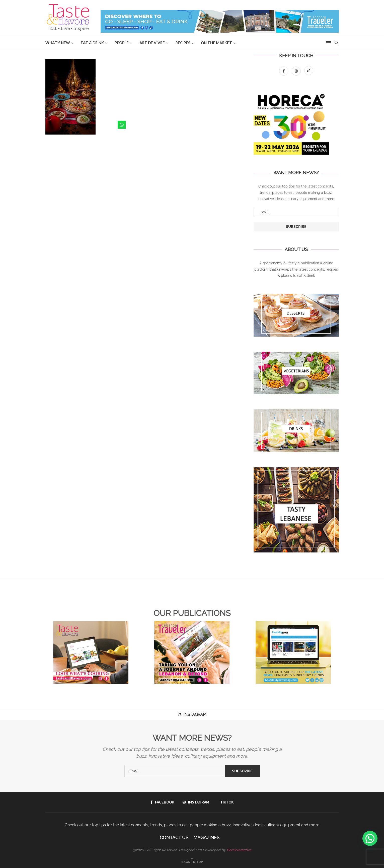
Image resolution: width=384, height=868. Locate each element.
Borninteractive (239, 850)
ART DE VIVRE (152, 43)
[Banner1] (296, 315)
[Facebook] (284, 71)
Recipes (183, 43)
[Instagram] (297, 71)
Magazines (206, 838)
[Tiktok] (309, 71)
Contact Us (174, 838)
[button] (370, 838)
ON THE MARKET (216, 43)
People (122, 43)
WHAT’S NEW (58, 43)
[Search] (336, 43)
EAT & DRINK (92, 43)
